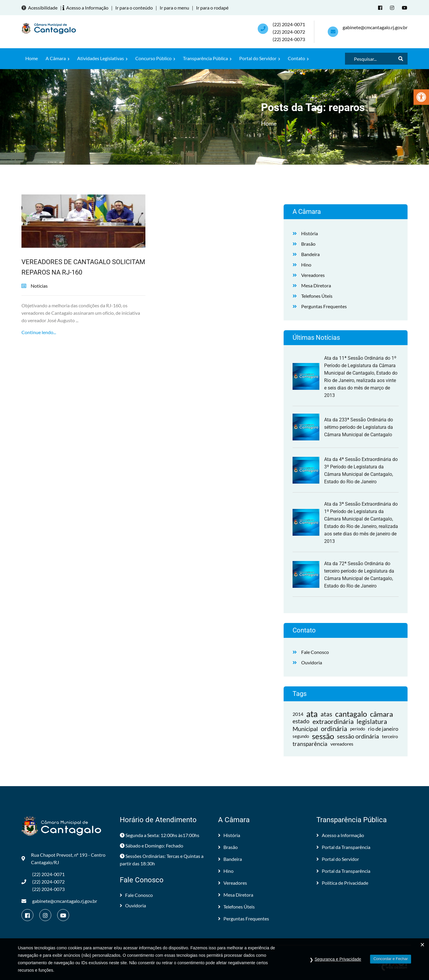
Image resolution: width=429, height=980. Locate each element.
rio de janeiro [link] (383, 729)
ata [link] (312, 714)
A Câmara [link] (57, 58)
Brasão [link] (308, 244)
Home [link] (32, 58)
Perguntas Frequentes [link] (324, 306)
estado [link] (301, 721)
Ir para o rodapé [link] (212, 8)
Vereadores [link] (313, 275)
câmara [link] (381, 714)
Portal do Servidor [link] (260, 58)
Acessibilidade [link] (40, 8)
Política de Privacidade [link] (342, 883)
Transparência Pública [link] (207, 58)
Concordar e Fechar (391, 962)
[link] (421, 97)
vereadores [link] (342, 744)
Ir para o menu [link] (174, 8)
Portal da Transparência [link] (343, 847)
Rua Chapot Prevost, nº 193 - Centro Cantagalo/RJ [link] (63, 859)
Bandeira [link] (310, 254)
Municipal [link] (305, 729)
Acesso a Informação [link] (86, 8)
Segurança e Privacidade (338, 962)
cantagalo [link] (351, 714)
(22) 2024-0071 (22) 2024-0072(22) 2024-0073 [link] (289, 32)
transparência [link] (310, 744)
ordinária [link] (334, 729)
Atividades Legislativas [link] (102, 58)
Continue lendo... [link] (39, 332)
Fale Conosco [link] (315, 652)
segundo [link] (301, 736)
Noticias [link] (39, 286)
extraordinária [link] (333, 721)
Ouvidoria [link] (312, 662)
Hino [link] (306, 265)
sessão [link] (323, 736)
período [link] (357, 729)
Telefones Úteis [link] (317, 296)
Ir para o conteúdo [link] (134, 8)
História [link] (310, 233)
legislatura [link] (372, 721)
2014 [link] (298, 714)
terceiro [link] (390, 736)
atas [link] (326, 714)
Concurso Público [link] (155, 58)
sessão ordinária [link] (358, 736)
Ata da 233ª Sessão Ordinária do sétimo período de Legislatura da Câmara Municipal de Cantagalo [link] (359, 427)
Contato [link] (298, 58)
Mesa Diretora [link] (316, 285)
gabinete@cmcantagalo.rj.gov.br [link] (375, 27)
